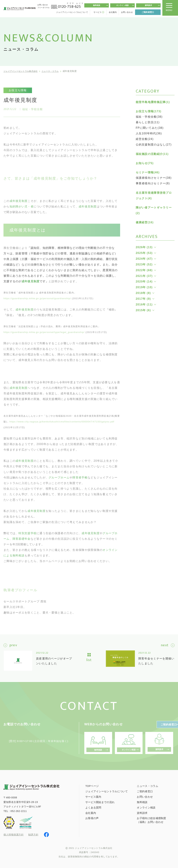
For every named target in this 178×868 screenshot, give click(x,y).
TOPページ (92, 786)
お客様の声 (92, 818)
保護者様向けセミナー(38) (154, 178)
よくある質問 (93, 807)
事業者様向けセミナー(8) (153, 183)
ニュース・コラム (55, 71)
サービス (98, 12)
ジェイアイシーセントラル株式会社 (22, 71)
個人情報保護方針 (14, 835)
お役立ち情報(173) (149, 111)
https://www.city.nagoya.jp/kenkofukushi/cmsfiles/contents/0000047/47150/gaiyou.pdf (62, 426)
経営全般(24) (145, 139)
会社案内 (113, 12)
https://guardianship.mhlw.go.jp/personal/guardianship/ (37, 303)
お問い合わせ (127, 12)
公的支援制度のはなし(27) (154, 145)
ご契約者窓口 (148, 12)
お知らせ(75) (145, 163)
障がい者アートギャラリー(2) (154, 210)
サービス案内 (93, 797)
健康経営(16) (145, 222)
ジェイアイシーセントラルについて (72, 12)
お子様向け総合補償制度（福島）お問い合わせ (151, 820)
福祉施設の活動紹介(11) (152, 154)
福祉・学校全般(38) (149, 117)
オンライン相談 (122, 5)
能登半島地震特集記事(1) (153, 102)
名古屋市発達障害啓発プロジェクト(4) (154, 196)
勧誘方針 (33, 834)
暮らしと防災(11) (148, 122)
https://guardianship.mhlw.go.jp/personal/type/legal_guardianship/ (44, 337)
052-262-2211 (19, 811)
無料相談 (97, 5)
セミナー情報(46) (148, 172)
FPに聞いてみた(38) (150, 128)
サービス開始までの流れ (100, 802)
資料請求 (148, 5)
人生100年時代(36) (149, 133)
